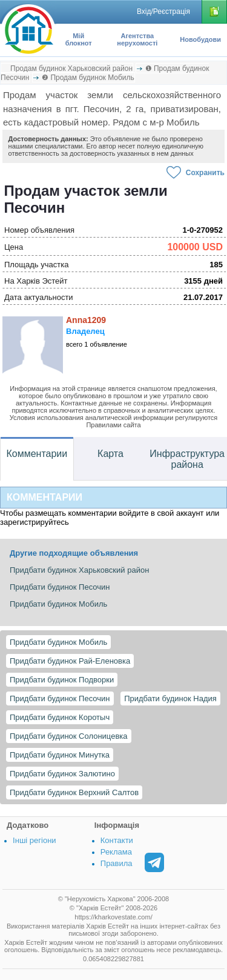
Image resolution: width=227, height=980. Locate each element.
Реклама (116, 852)
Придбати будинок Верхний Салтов (74, 792)
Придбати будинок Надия (170, 698)
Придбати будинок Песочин (60, 698)
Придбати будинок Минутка (60, 755)
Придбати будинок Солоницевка (69, 736)
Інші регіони (34, 840)
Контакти (117, 840)
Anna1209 (86, 320)
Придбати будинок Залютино (62, 774)
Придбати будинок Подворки (62, 680)
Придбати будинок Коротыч (60, 717)
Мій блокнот (79, 39)
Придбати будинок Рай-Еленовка (70, 661)
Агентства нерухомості (137, 39)
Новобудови (200, 39)
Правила (117, 863)
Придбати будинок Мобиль (58, 642)
